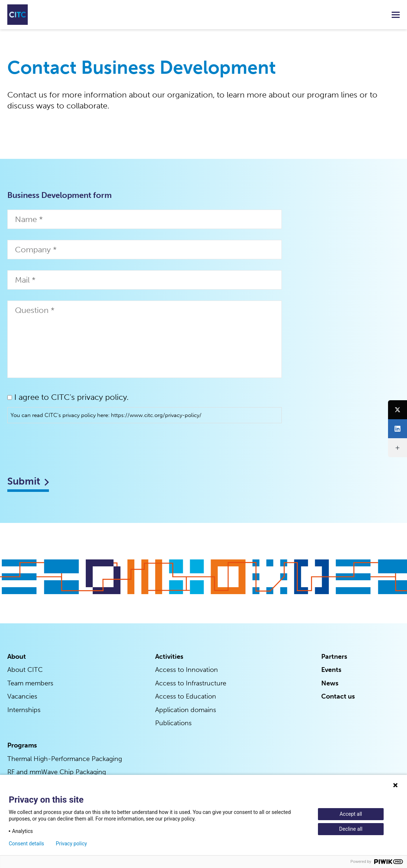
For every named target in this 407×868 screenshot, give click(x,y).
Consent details (26, 844)
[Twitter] (398, 410)
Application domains (186, 710)
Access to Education (186, 697)
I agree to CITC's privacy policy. (71, 397)
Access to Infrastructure (191, 684)
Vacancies (22, 697)
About (17, 658)
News (330, 684)
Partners (334, 658)
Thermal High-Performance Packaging (65, 759)
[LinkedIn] (398, 429)
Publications (173, 723)
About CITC (25, 671)
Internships (24, 710)
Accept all (351, 814)
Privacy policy (71, 844)
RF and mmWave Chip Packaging (57, 772)
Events (331, 671)
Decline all (351, 829)
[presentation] (63, 448)
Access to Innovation (187, 671)
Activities (169, 658)
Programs (22, 746)
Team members (30, 684)
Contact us (338, 697)
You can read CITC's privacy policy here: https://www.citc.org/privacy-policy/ (106, 415)
